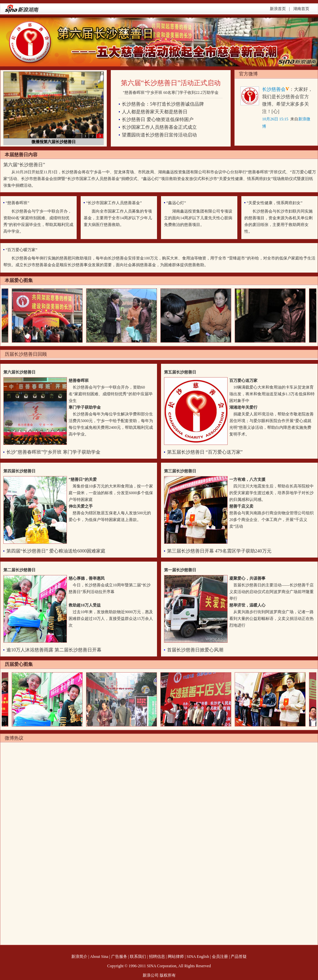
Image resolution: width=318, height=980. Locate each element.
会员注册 (220, 957)
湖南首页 (301, 9)
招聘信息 (157, 957)
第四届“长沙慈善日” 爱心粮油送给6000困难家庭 (56, 551)
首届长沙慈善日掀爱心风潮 (195, 650)
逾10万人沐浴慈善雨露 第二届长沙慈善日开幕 (54, 650)
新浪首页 (278, 9)
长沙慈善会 (274, 89)
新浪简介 (79, 957)
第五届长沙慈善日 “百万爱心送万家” (205, 452)
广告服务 (119, 957)
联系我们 (138, 957)
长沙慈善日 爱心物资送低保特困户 (158, 120)
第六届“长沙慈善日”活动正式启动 (171, 83)
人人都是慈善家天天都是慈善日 (155, 112)
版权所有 (168, 975)
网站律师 (176, 957)
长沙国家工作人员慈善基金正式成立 (159, 127)
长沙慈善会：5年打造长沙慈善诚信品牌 (163, 104)
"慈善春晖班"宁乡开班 (143, 93)
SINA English (198, 957)
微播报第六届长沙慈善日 (54, 142)
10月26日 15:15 (275, 119)
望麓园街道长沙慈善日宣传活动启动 (159, 135)
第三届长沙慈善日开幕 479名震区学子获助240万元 (219, 551)
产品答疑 (239, 957)
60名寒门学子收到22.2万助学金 (191, 93)
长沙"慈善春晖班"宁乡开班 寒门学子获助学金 (53, 452)
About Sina (99, 957)
